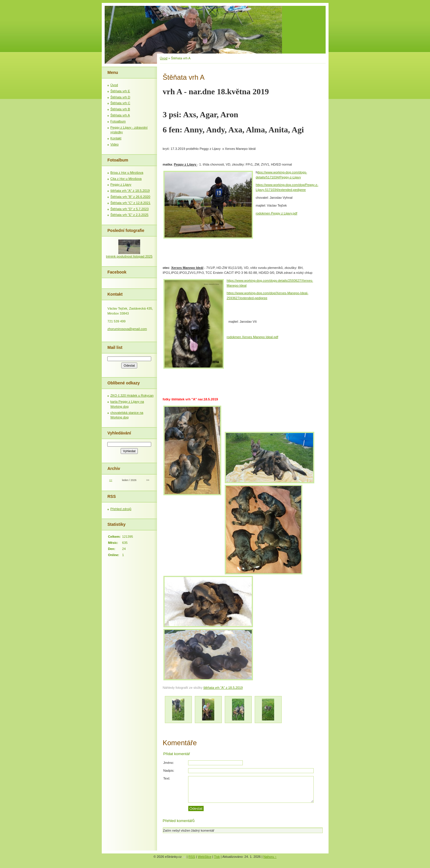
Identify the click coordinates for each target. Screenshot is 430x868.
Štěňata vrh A (120, 115)
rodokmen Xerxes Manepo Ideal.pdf (253, 337)
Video (115, 144)
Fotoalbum (118, 121)
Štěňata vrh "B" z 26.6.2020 (130, 197)
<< (110, 480)
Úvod (164, 58)
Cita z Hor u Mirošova (126, 179)
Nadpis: (169, 771)
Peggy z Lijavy (121, 184)
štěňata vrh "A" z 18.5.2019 (223, 688)
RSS (192, 857)
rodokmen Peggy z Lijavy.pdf (277, 213)
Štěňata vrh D (120, 97)
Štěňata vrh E (120, 91)
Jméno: (169, 763)
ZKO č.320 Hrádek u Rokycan (132, 395)
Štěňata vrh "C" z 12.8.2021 (131, 203)
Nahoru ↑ (270, 857)
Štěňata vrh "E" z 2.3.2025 (130, 215)
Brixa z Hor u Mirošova (127, 173)
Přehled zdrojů (121, 509)
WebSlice (205, 857)
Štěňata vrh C (120, 103)
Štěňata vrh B (120, 109)
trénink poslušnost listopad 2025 (129, 256)
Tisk (217, 857)
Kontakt (116, 138)
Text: (167, 778)
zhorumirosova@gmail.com (127, 329)
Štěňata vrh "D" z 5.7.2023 (130, 209)
